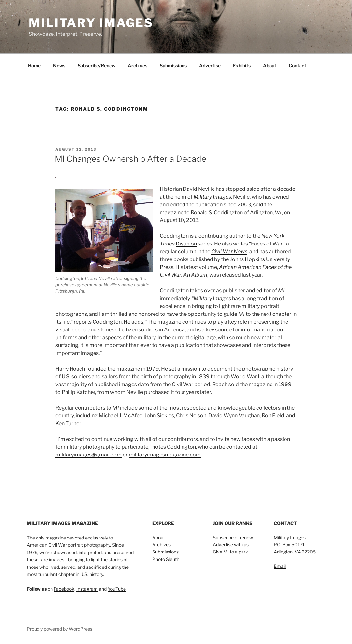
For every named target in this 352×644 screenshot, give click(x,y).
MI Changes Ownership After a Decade (131, 159)
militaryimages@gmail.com (88, 455)
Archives (138, 66)
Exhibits (242, 66)
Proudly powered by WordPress (59, 629)
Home (34, 66)
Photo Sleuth (166, 559)
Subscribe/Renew (96, 66)
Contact (298, 66)
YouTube (117, 589)
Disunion (186, 244)
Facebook (64, 589)
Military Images (91, 23)
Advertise (210, 66)
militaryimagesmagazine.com (165, 455)
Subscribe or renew (233, 537)
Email (280, 566)
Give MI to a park (230, 552)
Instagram (87, 589)
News (59, 66)
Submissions (173, 66)
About (270, 66)
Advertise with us (231, 545)
